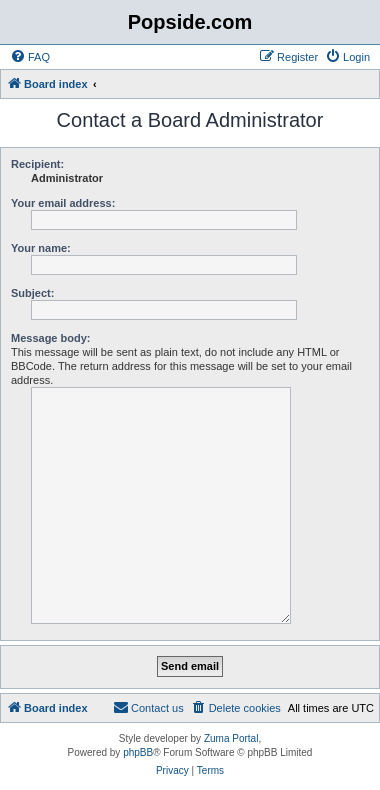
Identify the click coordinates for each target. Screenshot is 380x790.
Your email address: (63, 203)
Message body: (50, 338)
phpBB (138, 752)
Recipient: (37, 164)
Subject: (32, 293)
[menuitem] (30, 57)
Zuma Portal (231, 738)
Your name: (41, 248)
